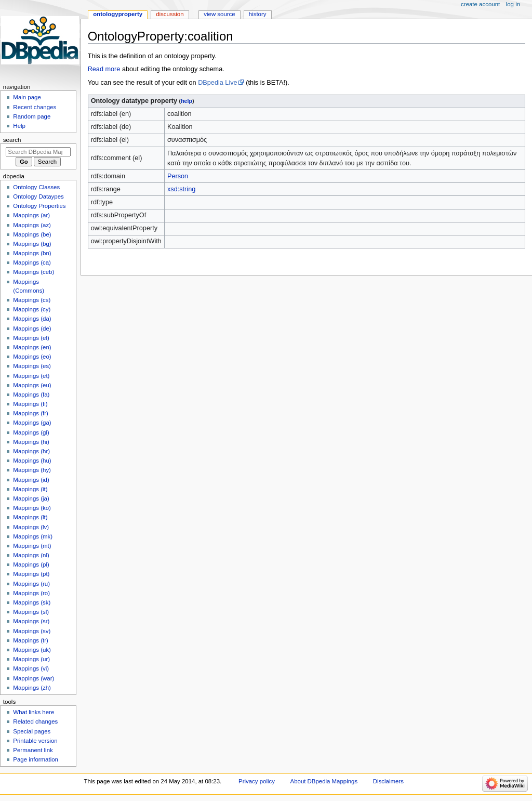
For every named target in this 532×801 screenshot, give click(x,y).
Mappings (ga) (32, 423)
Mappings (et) (31, 376)
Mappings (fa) (31, 395)
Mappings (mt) (32, 546)
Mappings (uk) (32, 650)
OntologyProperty (118, 14)
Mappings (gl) (31, 432)
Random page (32, 116)
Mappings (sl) (31, 612)
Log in (513, 4)
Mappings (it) (30, 489)
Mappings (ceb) (34, 272)
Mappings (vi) (31, 668)
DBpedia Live (217, 83)
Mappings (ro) (31, 593)
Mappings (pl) (31, 564)
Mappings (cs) (32, 300)
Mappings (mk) (33, 536)
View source (219, 14)
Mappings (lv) (31, 527)
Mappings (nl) (31, 555)
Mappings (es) (32, 366)
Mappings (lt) (30, 517)
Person (178, 176)
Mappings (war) (34, 678)
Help (19, 126)
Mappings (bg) (32, 244)
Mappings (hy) (32, 470)
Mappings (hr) (31, 451)
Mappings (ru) (31, 584)
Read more (104, 69)
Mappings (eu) (32, 385)
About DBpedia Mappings (324, 781)
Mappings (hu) (32, 461)
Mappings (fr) (30, 413)
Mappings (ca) (32, 262)
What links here (34, 712)
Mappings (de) (32, 329)
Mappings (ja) (31, 498)
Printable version (35, 741)
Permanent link (33, 750)
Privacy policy (257, 781)
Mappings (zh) (32, 688)
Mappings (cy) (32, 309)
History (258, 14)
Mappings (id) (31, 480)
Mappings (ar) (31, 215)
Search (12, 140)
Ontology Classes (36, 187)
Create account (480, 4)
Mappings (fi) (30, 404)
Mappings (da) (32, 319)
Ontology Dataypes (38, 196)
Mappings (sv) (32, 631)
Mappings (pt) (31, 574)
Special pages (32, 731)
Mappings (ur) (31, 659)
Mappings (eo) (32, 357)
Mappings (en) (32, 347)
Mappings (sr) (31, 621)
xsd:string (181, 189)
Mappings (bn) (32, 253)
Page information (36, 759)
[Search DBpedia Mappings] (38, 152)
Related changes (35, 721)
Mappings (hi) (31, 442)
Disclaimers (388, 781)
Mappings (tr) (30, 640)
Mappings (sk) (32, 602)
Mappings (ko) (32, 508)
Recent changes (35, 107)
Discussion (170, 14)
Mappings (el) (31, 338)
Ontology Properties (39, 206)
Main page (27, 97)
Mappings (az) (32, 225)
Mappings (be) (32, 234)
